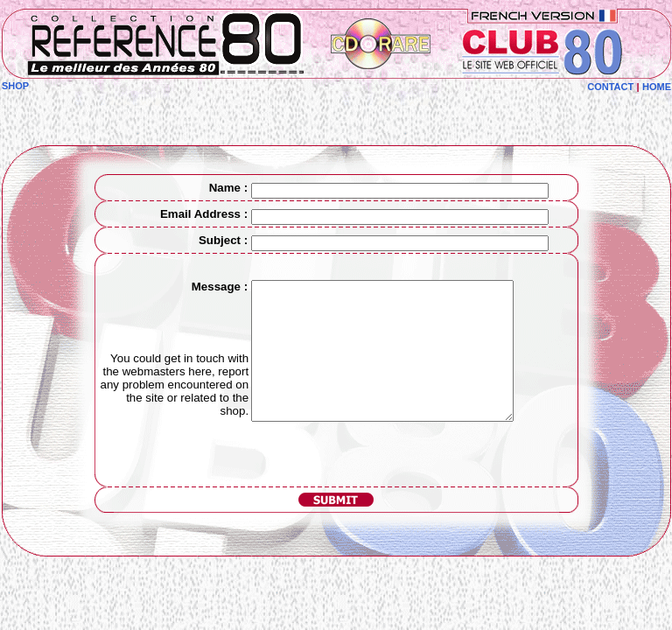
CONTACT (610, 87)
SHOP (15, 86)
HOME (657, 87)
